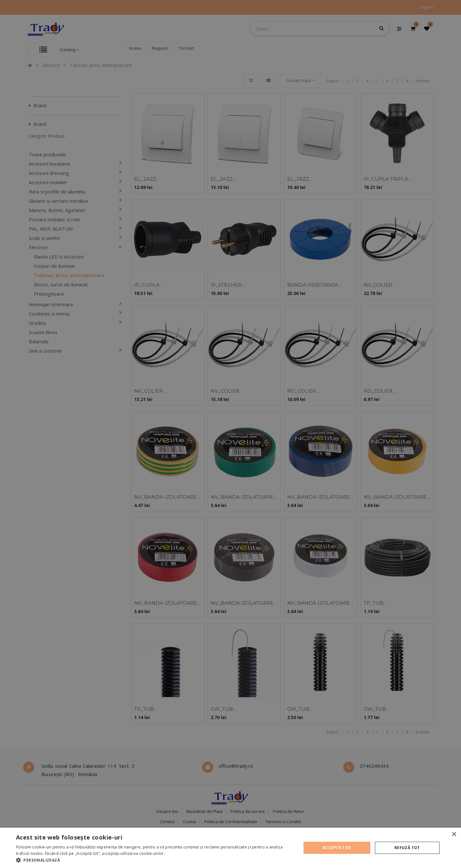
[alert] (230, 434)
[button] (154, 860)
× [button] (454, 835)
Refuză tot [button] (407, 848)
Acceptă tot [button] (337, 848)
